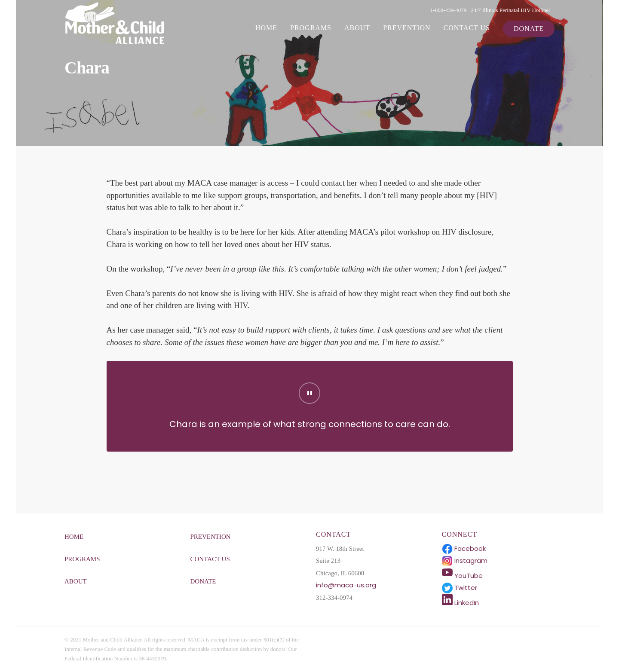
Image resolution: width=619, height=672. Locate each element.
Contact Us (467, 28)
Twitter (460, 588)
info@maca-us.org (346, 585)
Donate (529, 29)
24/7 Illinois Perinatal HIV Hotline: (510, 10)
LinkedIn (460, 603)
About (357, 28)
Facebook (464, 548)
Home (266, 28)
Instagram (465, 561)
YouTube (462, 576)
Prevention (407, 28)
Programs (311, 28)
